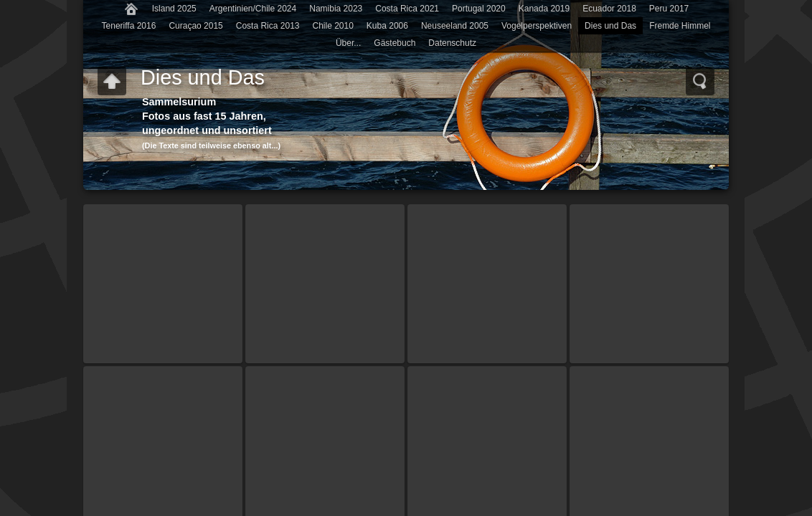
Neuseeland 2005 (455, 26)
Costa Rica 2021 (407, 9)
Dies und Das (610, 26)
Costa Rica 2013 (268, 26)
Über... (348, 43)
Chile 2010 (332, 26)
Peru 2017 (669, 9)
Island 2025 (174, 9)
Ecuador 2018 (609, 9)
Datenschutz (452, 43)
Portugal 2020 (479, 9)
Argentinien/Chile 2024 (253, 9)
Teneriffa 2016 (129, 26)
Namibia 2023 (336, 9)
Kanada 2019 (544, 9)
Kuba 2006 (387, 26)
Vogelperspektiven (537, 26)
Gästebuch (395, 43)
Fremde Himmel (680, 26)
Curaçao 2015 (195, 26)
